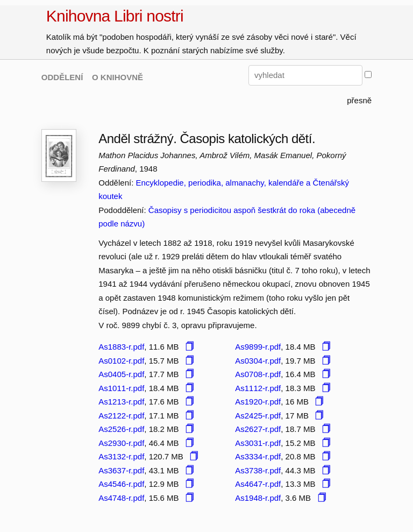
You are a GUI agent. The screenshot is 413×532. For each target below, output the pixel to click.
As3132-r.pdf (121, 456)
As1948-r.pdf (258, 498)
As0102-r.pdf (121, 361)
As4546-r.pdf (121, 484)
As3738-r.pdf (258, 470)
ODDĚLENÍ (62, 77)
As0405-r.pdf (121, 374)
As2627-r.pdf (258, 429)
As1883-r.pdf (121, 347)
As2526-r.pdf (121, 429)
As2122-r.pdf (121, 416)
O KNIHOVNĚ (118, 77)
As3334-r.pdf (258, 456)
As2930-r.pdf (121, 443)
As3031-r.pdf (258, 443)
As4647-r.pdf (258, 484)
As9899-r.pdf (258, 347)
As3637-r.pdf (121, 470)
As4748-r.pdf (121, 498)
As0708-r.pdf (258, 374)
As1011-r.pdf (121, 388)
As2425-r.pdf (258, 416)
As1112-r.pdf (258, 388)
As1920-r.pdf (258, 402)
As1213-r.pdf (121, 402)
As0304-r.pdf (258, 361)
